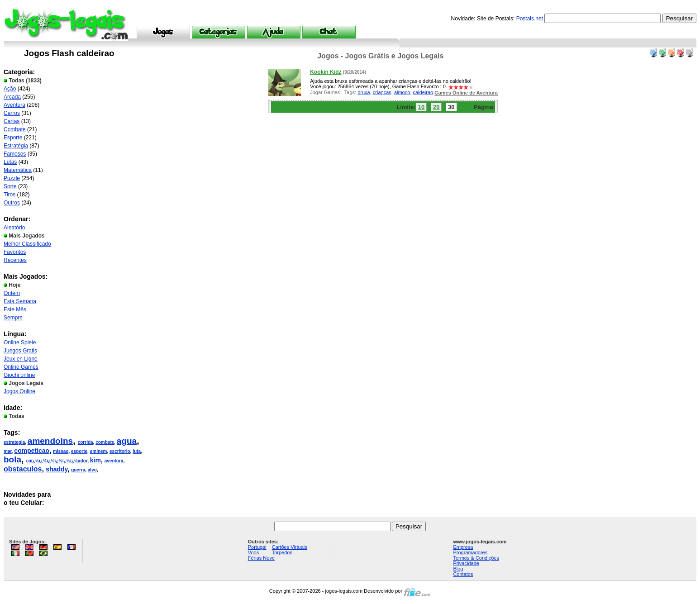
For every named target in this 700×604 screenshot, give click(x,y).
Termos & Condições (476, 558)
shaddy (57, 469)
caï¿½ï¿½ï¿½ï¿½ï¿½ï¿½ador (57, 461)
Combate (15, 129)
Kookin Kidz (326, 72)
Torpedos (282, 552)
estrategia (14, 442)
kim (95, 460)
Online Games (21, 367)
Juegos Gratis (20, 351)
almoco (402, 92)
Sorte (10, 186)
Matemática (18, 170)
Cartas (12, 121)
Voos (253, 552)
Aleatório (14, 228)
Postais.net (530, 19)
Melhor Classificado (27, 244)
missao (61, 451)
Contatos (463, 574)
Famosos (15, 154)
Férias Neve (261, 558)
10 (421, 107)
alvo (92, 470)
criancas (382, 92)
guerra (78, 470)
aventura (114, 461)
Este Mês (15, 309)
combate (105, 442)
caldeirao (423, 92)
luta (137, 451)
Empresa (463, 547)
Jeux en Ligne (21, 359)
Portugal (257, 547)
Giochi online (19, 375)
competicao (32, 451)
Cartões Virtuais (290, 547)
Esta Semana (20, 301)
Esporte (13, 138)
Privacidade (466, 563)
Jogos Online (19, 391)
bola (12, 459)
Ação (10, 89)
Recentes (15, 260)
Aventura (14, 105)
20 (436, 107)
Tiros (10, 195)
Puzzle (12, 178)
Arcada (12, 97)
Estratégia (16, 146)
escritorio (120, 451)
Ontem (12, 293)
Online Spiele (20, 342)
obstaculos (23, 469)
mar (8, 451)
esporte (79, 451)
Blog (458, 569)
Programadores (470, 552)
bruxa (364, 92)
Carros (12, 113)
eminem (99, 451)
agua (127, 441)
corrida (86, 442)
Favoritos (15, 252)
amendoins (50, 441)
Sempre (13, 318)
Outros (12, 203)
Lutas (10, 162)
